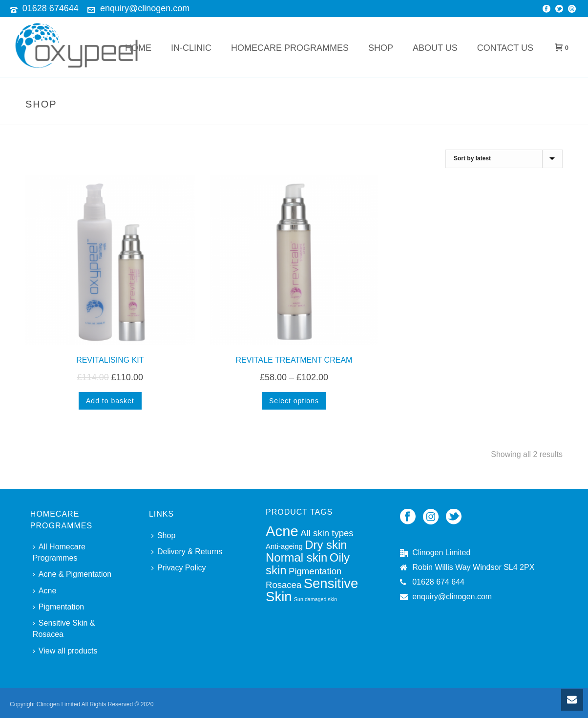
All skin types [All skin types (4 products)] (327, 533)
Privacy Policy (179, 568)
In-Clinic (191, 48)
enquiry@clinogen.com (145, 8)
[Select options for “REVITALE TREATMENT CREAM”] (294, 401)
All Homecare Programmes (59, 552)
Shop (381, 48)
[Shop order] (504, 159)
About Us (435, 48)
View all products (65, 651)
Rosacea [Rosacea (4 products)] (283, 585)
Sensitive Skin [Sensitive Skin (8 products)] (312, 590)
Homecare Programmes (290, 48)
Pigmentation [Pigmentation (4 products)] (315, 571)
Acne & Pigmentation (72, 574)
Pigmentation (58, 607)
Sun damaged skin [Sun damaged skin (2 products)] (315, 599)
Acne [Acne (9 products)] (282, 531)
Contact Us (505, 48)
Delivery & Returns (187, 552)
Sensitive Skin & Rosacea (64, 629)
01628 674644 (51, 8)
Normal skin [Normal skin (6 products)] (296, 557)
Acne (44, 591)
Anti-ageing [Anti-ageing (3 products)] (284, 546)
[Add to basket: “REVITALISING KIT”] (110, 401)
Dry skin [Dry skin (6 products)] (326, 545)
